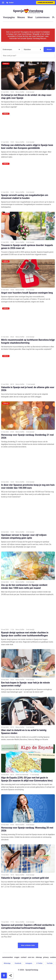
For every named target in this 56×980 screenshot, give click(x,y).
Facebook (18, 963)
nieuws (21, 17)
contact (24, 957)
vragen (17, 957)
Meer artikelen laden (28, 945)
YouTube (50, 963)
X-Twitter (39, 963)
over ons (31, 957)
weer (30, 17)
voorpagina (9, 17)
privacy (46, 957)
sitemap (39, 957)
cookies (53, 957)
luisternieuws (43, 17)
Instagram (29, 963)
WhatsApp (7, 963)
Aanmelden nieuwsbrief (45, 3)
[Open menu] (3, 3)
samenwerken (8, 957)
